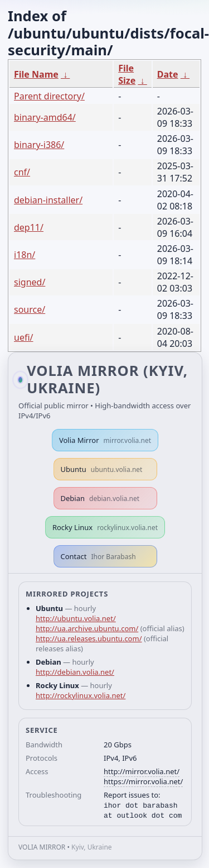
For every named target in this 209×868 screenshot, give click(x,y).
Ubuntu (102, 469)
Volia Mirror (105, 440)
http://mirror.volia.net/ (142, 771)
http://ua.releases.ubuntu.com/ (89, 638)
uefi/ (24, 337)
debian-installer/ (48, 200)
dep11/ (29, 227)
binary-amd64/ (45, 117)
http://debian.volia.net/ (75, 672)
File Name (36, 74)
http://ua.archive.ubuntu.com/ (87, 628)
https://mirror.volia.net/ (143, 781)
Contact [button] (98, 556)
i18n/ (25, 255)
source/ (30, 309)
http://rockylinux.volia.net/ (81, 695)
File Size (127, 74)
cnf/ (22, 172)
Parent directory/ (49, 96)
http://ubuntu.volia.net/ (76, 618)
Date (168, 74)
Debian (100, 498)
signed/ (30, 282)
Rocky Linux (105, 527)
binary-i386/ (39, 145)
